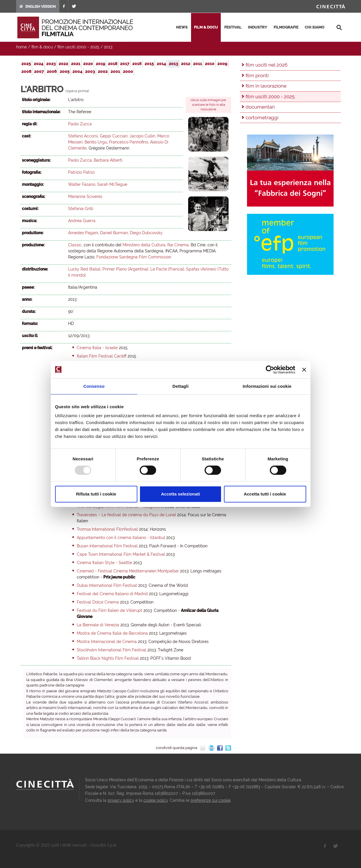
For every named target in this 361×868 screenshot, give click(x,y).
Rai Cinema (178, 245)
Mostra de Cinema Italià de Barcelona (112, 633)
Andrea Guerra (82, 221)
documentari (260, 107)
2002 (103, 71)
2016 (137, 64)
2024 (39, 64)
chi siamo (315, 27)
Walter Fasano (82, 184)
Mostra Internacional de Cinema (107, 642)
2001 (115, 71)
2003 (90, 71)
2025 (26, 64)
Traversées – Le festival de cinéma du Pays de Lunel (126, 515)
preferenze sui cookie (211, 800)
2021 (76, 64)
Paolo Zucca (80, 124)
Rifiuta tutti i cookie (96, 494)
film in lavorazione (266, 86)
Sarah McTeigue (112, 184)
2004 (77, 71)
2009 (222, 64)
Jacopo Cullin (142, 136)
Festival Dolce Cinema (98, 602)
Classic (75, 245)
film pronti (257, 75)
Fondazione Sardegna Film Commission (134, 257)
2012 (186, 64)
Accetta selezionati (180, 494)
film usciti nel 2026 (266, 65)
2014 (161, 64)
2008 (26, 71)
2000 (128, 71)
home (21, 47)
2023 (51, 64)
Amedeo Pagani (83, 233)
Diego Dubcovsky (146, 233)
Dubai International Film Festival (107, 585)
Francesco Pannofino (129, 142)
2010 (210, 64)
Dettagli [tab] (181, 386)
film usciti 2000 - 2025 (78, 47)
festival (233, 27)
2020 (88, 64)
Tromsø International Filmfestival (107, 529)
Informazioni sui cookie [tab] (267, 386)
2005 (65, 71)
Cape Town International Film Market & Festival (121, 554)
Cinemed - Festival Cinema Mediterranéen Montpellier (128, 571)
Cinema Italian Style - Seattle (104, 563)
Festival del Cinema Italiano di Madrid (112, 594)
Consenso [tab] (94, 386)
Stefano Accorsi (83, 136)
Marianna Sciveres (85, 196)
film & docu (206, 27)
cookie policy (156, 800)
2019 (100, 64)
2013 (108, 47)
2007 (39, 71)
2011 (198, 64)
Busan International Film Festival (107, 546)
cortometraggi (262, 118)
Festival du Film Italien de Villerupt (110, 610)
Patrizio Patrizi (81, 172)
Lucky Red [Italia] (84, 269)
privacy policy (121, 800)
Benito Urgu (96, 142)
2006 (52, 71)
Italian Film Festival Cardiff (102, 356)
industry (258, 27)
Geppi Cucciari (114, 136)
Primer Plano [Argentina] (125, 269)
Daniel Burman (114, 233)
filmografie (286, 27)
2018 (113, 64)
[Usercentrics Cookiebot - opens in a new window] (270, 370)
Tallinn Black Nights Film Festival (108, 658)
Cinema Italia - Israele (97, 348)
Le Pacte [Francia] (167, 269)
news (182, 27)
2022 (63, 64)
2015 (149, 64)
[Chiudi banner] (304, 370)
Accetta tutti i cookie (265, 494)
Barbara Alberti (108, 160)
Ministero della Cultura (144, 245)
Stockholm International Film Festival (112, 650)
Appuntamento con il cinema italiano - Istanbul (121, 538)
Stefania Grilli (81, 209)
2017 (125, 64)
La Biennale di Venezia (98, 625)
